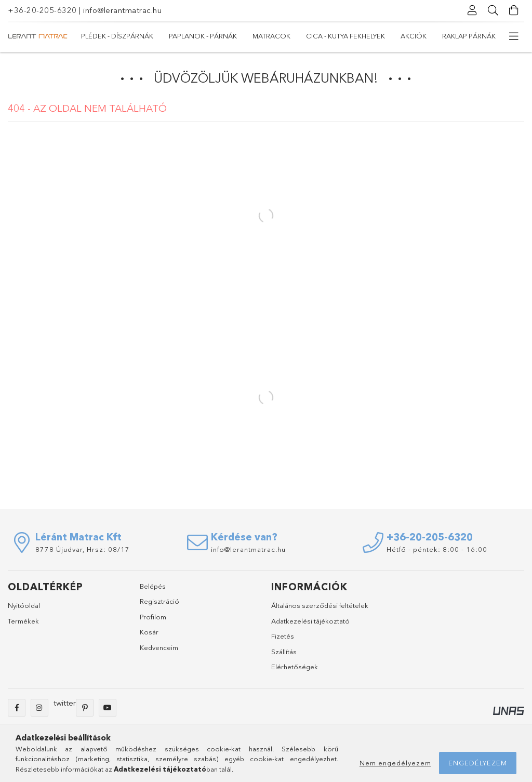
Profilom (153, 621)
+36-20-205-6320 (42, 10)
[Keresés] (493, 10)
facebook (17, 712)
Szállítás (284, 656)
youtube (108, 712)
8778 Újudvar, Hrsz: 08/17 (83, 554)
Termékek (23, 626)
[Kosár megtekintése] (514, 10)
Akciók (163, 36)
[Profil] (472, 10)
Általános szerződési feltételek (320, 611)
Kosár (149, 637)
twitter (65, 707)
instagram (39, 712)
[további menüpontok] (514, 36)
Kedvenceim (159, 652)
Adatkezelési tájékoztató (310, 626)
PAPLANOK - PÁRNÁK (374, 36)
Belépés (153, 591)
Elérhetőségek (295, 672)
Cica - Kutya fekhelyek (231, 36)
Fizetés (283, 641)
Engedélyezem (478, 763)
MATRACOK (305, 36)
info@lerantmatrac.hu (122, 10)
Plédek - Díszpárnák (460, 36)
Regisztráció (159, 606)
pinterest (85, 712)
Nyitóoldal (24, 611)
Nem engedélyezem (395, 763)
